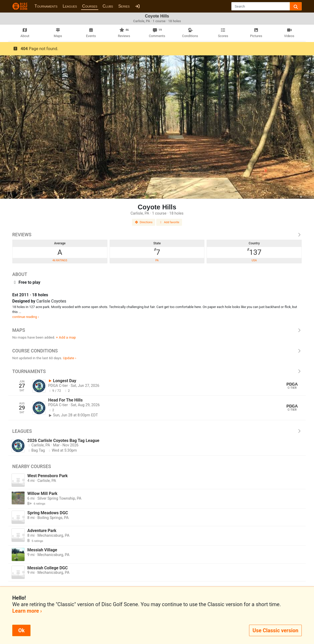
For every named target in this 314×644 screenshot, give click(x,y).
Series (124, 6)
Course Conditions (157, 351)
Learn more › (27, 611)
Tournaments (46, 6)
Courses (90, 6)
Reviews (157, 235)
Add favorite (169, 222)
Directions (144, 222)
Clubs (108, 6)
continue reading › (26, 317)
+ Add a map (66, 337)
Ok (21, 630)
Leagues (70, 6)
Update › (70, 358)
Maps (157, 330)
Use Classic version (275, 630)
